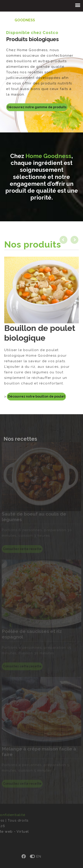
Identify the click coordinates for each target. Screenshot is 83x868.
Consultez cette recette (22, 784)
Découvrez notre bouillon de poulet (36, 396)
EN (20, 856)
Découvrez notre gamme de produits (34, 107)
